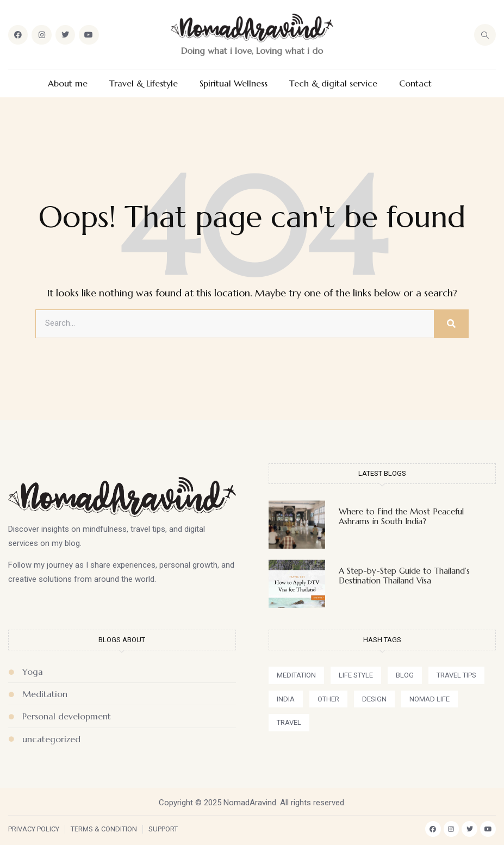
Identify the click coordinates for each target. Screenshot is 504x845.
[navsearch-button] (485, 35)
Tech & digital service (333, 83)
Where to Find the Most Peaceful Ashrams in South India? (401, 516)
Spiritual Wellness (234, 83)
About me (68, 83)
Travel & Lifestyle (144, 83)
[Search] (451, 324)
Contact (415, 83)
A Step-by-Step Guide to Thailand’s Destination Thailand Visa (404, 576)
